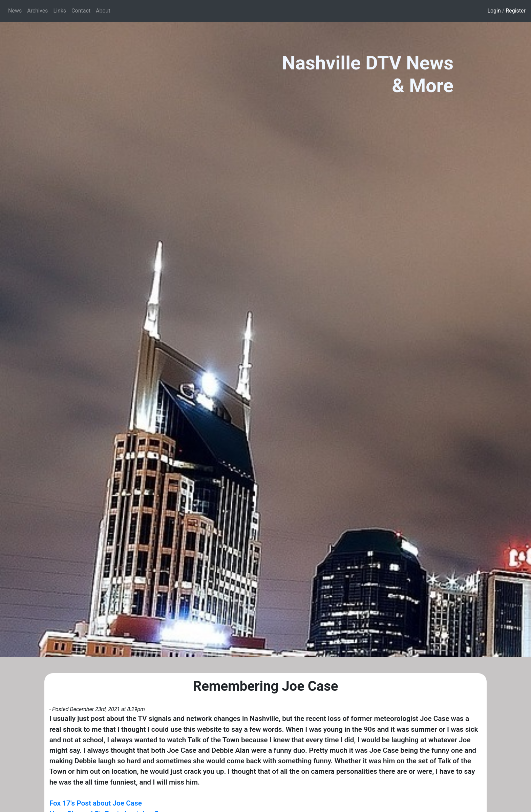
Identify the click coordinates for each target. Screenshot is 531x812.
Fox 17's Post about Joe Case (96, 803)
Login (494, 11)
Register (516, 11)
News (15, 11)
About (103, 11)
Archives (37, 11)
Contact (81, 11)
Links (60, 11)
